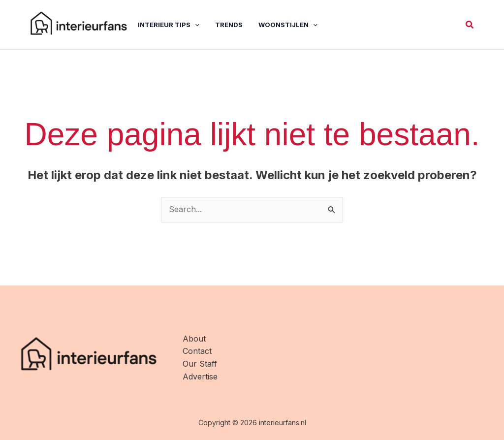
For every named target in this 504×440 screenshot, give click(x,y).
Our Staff (200, 364)
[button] (470, 25)
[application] (195, 25)
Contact (197, 351)
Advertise (200, 377)
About (194, 339)
